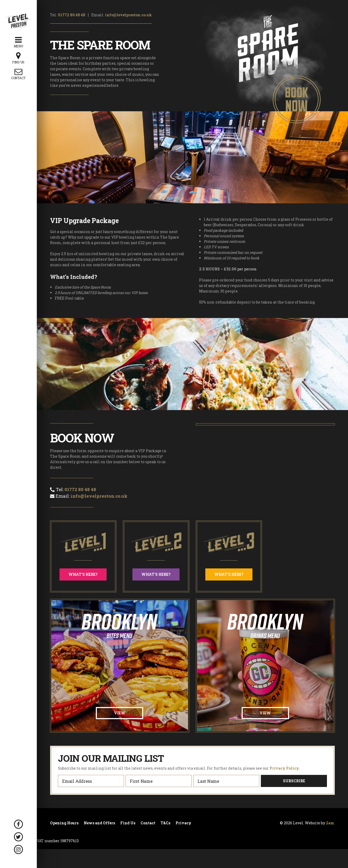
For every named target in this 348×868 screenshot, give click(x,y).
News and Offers (99, 823)
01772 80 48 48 (72, 15)
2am (330, 823)
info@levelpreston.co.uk (128, 15)
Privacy (183, 823)
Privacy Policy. (285, 768)
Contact (148, 823)
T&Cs (165, 823)
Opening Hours (64, 823)
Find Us (128, 823)
